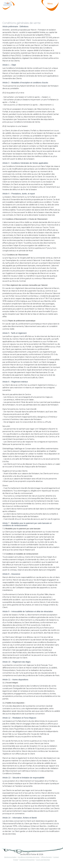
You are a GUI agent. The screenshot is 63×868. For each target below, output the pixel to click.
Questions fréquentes (27, 860)
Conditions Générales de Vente (29, 857)
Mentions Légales (10, 857)
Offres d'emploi (46, 857)
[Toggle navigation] (52, 8)
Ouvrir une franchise (43, 860)
